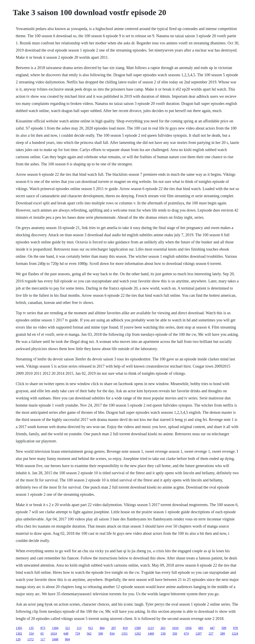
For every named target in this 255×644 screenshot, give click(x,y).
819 (125, 628)
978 (235, 628)
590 (101, 634)
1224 (235, 634)
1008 (55, 639)
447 (212, 628)
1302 (19, 634)
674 (186, 634)
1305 (19, 628)
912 (90, 628)
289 (223, 634)
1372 (30, 639)
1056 (188, 628)
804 (102, 628)
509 (224, 628)
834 (112, 634)
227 (211, 634)
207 (114, 628)
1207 (199, 634)
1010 (175, 628)
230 (163, 634)
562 (89, 634)
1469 (151, 634)
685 (201, 628)
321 (68, 628)
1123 (151, 628)
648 (66, 634)
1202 (138, 634)
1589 (137, 628)
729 (77, 634)
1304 (55, 628)
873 (43, 628)
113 (79, 628)
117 (43, 639)
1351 (125, 634)
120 (18, 639)
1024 (54, 634)
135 (31, 628)
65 (42, 634)
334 (31, 634)
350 (175, 634)
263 (163, 628)
